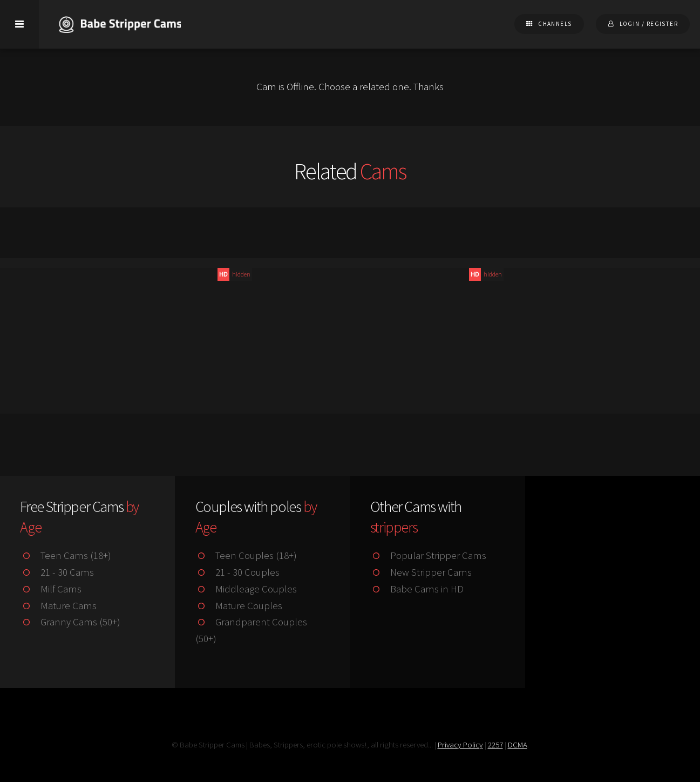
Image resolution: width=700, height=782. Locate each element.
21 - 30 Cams (57, 572)
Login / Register (649, 24)
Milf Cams (50, 589)
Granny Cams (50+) (70, 622)
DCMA (518, 744)
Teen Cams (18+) (65, 555)
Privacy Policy (460, 744)
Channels (555, 24)
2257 (495, 744)
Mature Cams (58, 606)
